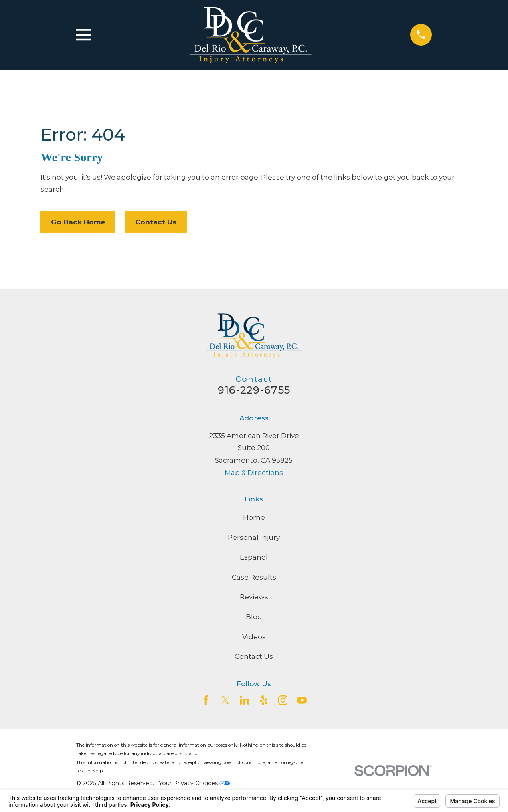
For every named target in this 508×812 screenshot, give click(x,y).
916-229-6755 (254, 390)
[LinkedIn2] (245, 700)
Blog (254, 617)
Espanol (254, 557)
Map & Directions (254, 473)
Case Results (254, 577)
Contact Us (156, 222)
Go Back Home (78, 222)
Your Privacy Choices (194, 783)
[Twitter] (225, 700)
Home (254, 517)
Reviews (254, 597)
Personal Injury (254, 537)
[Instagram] (283, 700)
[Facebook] (206, 700)
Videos (254, 637)
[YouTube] (302, 700)
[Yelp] (264, 700)
